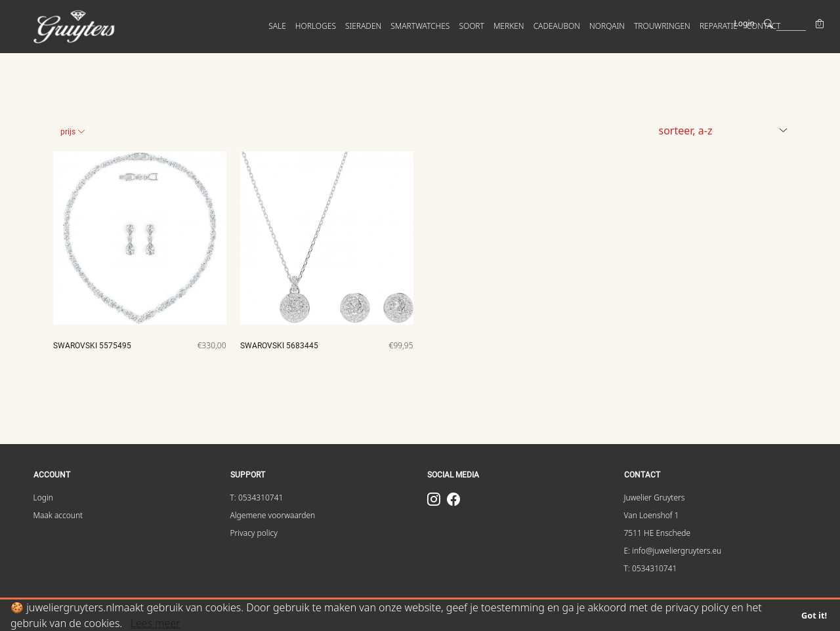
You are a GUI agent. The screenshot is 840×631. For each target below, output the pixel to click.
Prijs (73, 132)
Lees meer (156, 623)
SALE (277, 26)
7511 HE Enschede (658, 533)
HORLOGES (316, 26)
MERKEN (509, 26)
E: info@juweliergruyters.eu (673, 551)
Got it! (814, 615)
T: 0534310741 (257, 498)
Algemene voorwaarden (273, 515)
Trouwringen (662, 26)
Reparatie (719, 26)
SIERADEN (363, 26)
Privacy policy (254, 533)
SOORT (472, 26)
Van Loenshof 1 (652, 515)
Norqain (607, 26)
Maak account (58, 515)
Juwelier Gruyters (655, 498)
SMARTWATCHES (420, 26)
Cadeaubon (557, 26)
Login (745, 23)
